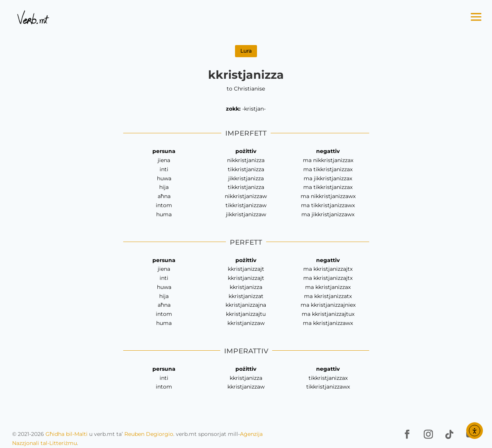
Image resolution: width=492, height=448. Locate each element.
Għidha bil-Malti (67, 434)
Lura (246, 51)
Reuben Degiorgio (149, 434)
